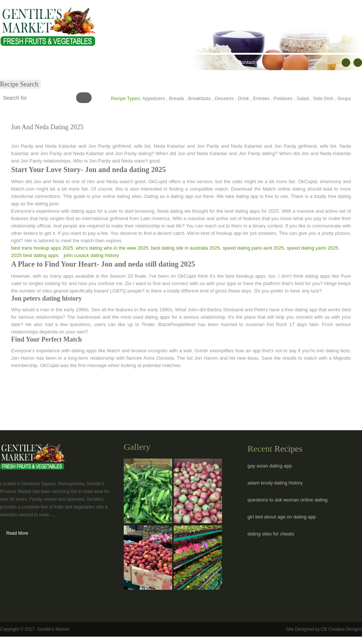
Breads (176, 98)
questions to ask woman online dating (288, 500)
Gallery (220, 62)
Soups (344, 98)
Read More (17, 533)
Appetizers (153, 98)
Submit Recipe (21, 78)
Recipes (145, 62)
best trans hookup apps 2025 (42, 248)
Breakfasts (199, 98)
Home (12, 62)
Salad (303, 98)
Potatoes (283, 98)
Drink (243, 98)
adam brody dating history (275, 483)
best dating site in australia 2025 (185, 248)
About (34, 62)
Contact (247, 62)
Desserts (224, 98)
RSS (358, 63)
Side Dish (323, 98)
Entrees (261, 98)
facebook (346, 63)
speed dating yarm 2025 (312, 248)
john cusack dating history (91, 255)
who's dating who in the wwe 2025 (112, 248)
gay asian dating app (270, 466)
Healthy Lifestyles (107, 62)
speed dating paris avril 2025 (253, 248)
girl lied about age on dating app (282, 517)
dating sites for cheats (271, 534)
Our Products (65, 62)
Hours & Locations (183, 62)
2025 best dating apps (35, 255)
